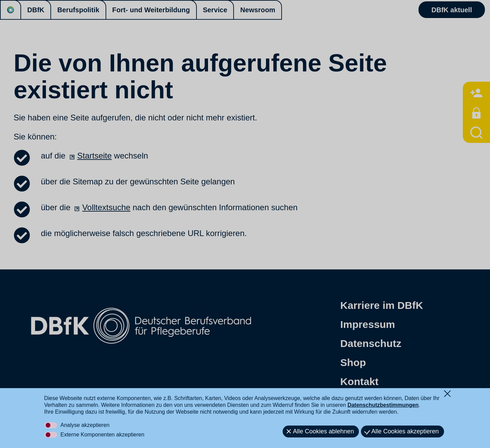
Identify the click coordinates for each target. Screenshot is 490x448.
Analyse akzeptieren (85, 425)
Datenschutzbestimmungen (383, 405)
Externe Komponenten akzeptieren (102, 435)
